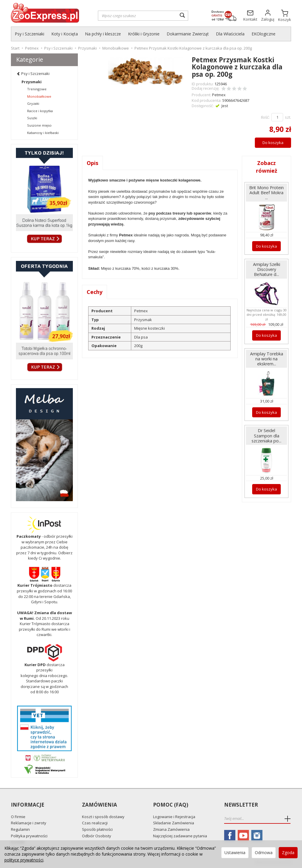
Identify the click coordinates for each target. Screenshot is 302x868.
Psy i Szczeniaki (29, 34)
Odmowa (264, 853)
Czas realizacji (95, 823)
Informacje (28, 805)
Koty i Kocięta (65, 34)
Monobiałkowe (39, 96)
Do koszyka (273, 143)
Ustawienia (235, 853)
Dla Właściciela (230, 34)
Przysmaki (32, 82)
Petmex (219, 95)
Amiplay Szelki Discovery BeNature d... (267, 269)
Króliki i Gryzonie (144, 34)
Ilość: (265, 117)
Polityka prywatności (29, 836)
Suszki (32, 118)
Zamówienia (100, 805)
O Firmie (18, 817)
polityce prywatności (24, 860)
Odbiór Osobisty (97, 836)
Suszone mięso (39, 125)
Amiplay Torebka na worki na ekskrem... (267, 359)
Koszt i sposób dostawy (103, 817)
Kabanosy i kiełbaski (43, 133)
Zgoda (288, 853)
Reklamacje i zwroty (29, 823)
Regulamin (20, 829)
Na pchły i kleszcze (103, 34)
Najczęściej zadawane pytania (180, 836)
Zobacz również (267, 167)
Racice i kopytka (40, 111)
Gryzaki (33, 103)
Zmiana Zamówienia (171, 829)
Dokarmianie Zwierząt (188, 34)
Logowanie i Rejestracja (174, 817)
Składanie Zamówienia (174, 823)
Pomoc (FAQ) (171, 805)
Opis (92, 163)
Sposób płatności (97, 829)
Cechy (95, 292)
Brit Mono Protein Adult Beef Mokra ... (266, 193)
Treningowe (37, 89)
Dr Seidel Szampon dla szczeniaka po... (266, 435)
